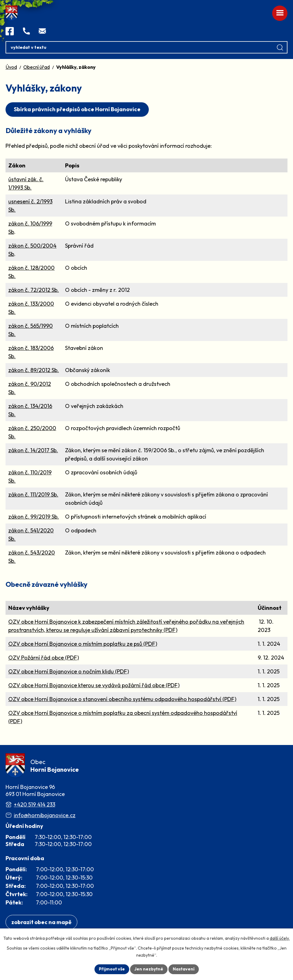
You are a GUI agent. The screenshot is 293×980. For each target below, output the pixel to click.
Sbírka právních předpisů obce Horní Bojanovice (77, 109)
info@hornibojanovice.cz (45, 815)
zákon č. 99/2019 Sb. (34, 517)
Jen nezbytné (149, 969)
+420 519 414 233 (35, 804)
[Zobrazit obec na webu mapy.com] (41, 922)
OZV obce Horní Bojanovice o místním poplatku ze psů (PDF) (83, 644)
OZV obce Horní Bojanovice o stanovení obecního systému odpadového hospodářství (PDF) (122, 699)
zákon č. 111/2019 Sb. (33, 494)
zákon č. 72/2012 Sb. (34, 290)
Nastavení (184, 969)
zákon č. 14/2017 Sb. (33, 450)
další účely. (280, 938)
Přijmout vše (112, 969)
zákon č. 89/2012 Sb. (34, 370)
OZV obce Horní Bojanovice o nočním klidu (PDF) (69, 671)
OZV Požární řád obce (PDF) (44, 658)
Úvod (11, 67)
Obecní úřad (37, 67)
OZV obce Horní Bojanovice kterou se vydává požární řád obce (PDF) (94, 685)
